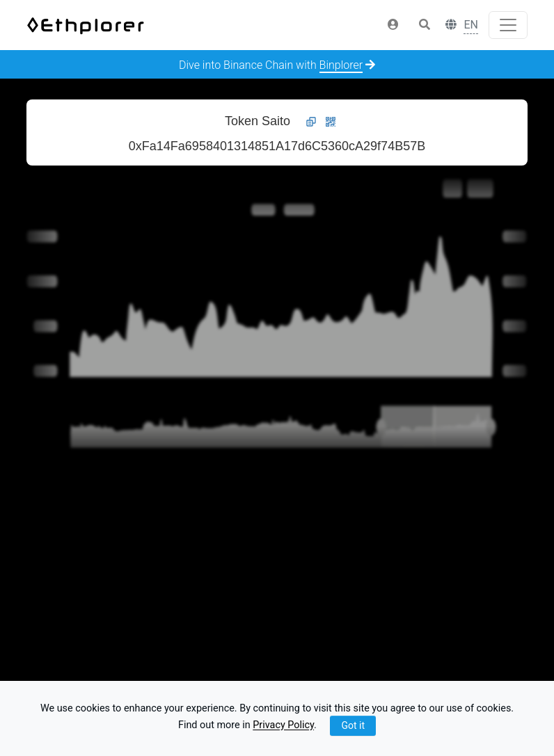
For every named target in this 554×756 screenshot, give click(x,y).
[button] (393, 25)
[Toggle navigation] (508, 25)
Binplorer (341, 65)
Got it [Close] (353, 725)
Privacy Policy (283, 726)
